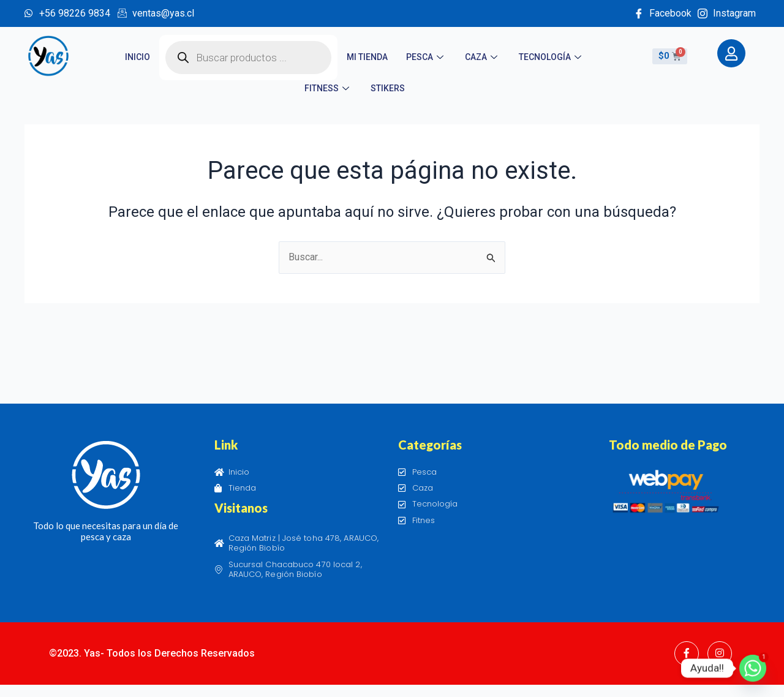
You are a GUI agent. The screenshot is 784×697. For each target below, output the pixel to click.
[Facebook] (687, 654)
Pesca (426, 57)
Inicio (138, 57)
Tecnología (552, 57)
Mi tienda (367, 57)
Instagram (727, 13)
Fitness (328, 88)
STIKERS (388, 88)
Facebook (663, 13)
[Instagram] (720, 654)
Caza (483, 57)
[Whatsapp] (753, 668)
